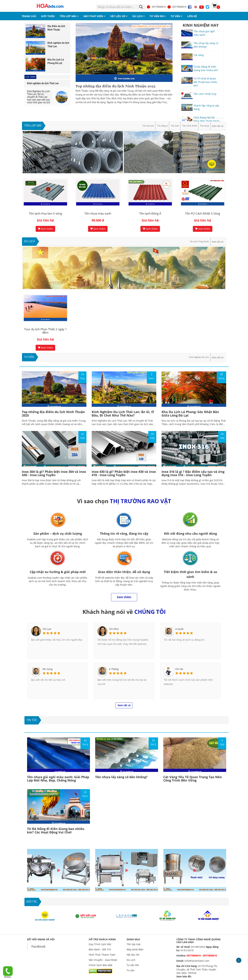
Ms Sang (48, 669)
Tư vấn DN (133, 965)
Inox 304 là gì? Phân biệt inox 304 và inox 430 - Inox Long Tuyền (54, 473)
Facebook (38, 946)
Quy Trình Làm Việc (100, 944)
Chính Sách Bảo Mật (101, 965)
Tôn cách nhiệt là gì (205, 94)
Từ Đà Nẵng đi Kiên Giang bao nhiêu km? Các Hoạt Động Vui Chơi (56, 830)
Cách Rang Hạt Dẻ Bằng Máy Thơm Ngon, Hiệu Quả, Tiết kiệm (207, 121)
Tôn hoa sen (148, 126)
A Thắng (114, 669)
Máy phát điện (135, 949)
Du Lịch (30, 241)
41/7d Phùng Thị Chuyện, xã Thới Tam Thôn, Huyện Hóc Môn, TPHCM (197, 969)
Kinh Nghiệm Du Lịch (199, 357)
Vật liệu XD (133, 955)
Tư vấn (29, 357)
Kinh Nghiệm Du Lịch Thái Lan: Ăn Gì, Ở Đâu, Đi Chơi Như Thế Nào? (123, 414)
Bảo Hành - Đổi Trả (100, 949)
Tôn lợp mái (33, 125)
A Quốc (180, 629)
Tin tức (32, 720)
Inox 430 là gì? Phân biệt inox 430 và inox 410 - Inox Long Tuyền (124, 473)
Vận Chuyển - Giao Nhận (103, 960)
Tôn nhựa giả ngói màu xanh (204, 33)
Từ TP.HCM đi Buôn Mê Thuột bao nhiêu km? (205, 82)
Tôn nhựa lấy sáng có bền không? (206, 45)
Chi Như (114, 629)
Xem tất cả (218, 126)
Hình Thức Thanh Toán (102, 955)
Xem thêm (45, 229)
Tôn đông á (163, 126)
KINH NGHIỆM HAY (201, 25)
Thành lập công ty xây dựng (206, 107)
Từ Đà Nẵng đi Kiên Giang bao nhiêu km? (206, 68)
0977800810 (156, 7)
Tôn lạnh (175, 126)
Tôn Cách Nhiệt (189, 126)
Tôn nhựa (205, 126)
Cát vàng (199, 55)
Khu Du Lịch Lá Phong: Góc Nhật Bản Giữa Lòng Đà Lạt (190, 414)
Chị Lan (47, 629)
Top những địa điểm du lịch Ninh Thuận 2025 (116, 86)
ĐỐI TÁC (32, 902)
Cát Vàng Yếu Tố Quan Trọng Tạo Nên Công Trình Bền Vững (193, 779)
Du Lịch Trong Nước (200, 242)
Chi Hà (179, 669)
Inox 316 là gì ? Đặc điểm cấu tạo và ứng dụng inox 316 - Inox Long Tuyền (193, 473)
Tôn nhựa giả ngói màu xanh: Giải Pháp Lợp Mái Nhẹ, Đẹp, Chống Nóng (58, 779)
